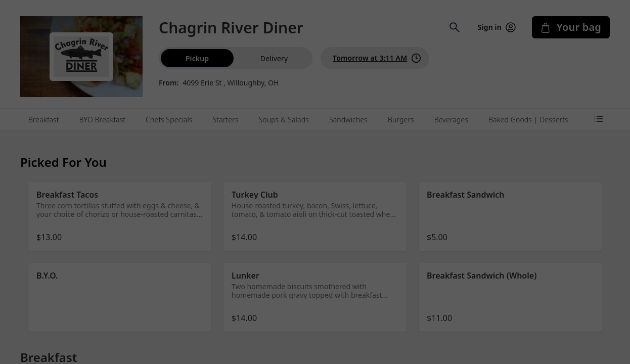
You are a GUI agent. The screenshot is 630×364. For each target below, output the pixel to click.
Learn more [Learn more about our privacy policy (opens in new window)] (331, 99)
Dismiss (315, 129)
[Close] (414, 44)
